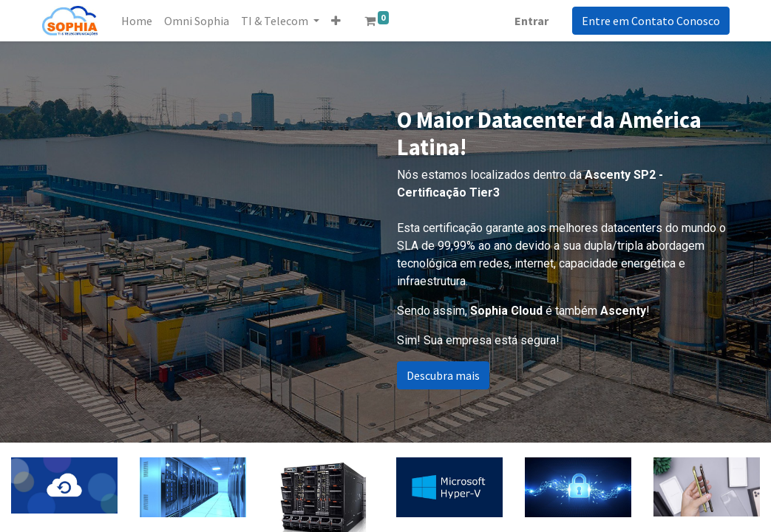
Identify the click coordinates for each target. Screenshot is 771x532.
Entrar (531, 21)
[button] (336, 21)
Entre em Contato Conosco (651, 21)
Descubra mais (443, 375)
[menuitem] (137, 21)
